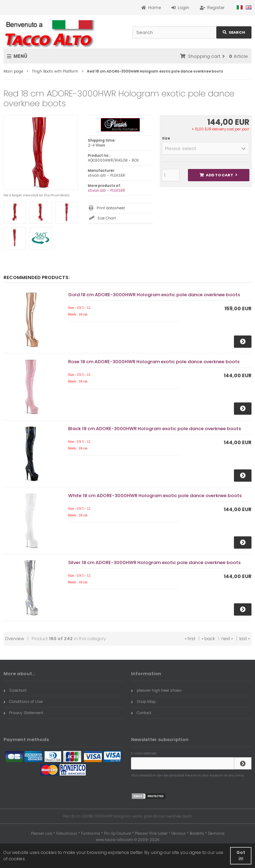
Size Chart (107, 218)
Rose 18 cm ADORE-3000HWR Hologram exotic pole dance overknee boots (154, 362)
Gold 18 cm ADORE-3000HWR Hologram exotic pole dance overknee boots (154, 295)
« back (208, 639)
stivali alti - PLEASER (106, 191)
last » (244, 639)
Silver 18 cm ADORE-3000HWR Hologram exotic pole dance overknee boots (154, 562)
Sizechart (15, 690)
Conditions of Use (23, 701)
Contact (141, 713)
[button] (206, 148)
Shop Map (143, 701)
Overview (15, 639)
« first (190, 639)
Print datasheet (111, 208)
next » (227, 639)
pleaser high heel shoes (156, 690)
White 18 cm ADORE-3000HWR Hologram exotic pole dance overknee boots (155, 496)
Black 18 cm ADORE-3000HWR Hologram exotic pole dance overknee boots (155, 429)
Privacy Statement (23, 713)
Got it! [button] (241, 856)
